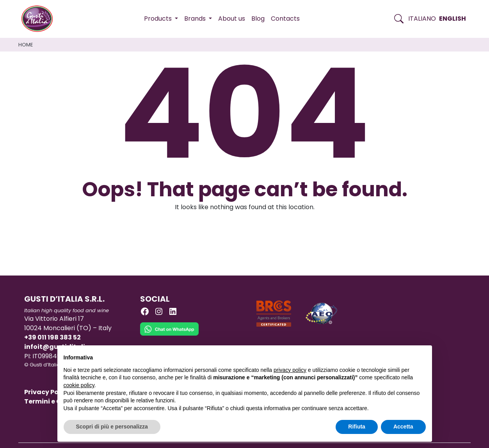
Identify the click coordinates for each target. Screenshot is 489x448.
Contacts (285, 19)
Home (26, 45)
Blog (258, 19)
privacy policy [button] (290, 370)
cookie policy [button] (79, 385)
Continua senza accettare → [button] (389, 355)
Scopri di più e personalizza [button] (112, 427)
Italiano (422, 19)
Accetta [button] (403, 427)
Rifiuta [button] (357, 427)
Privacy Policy (47, 392)
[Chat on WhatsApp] (169, 335)
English (453, 19)
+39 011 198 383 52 (52, 337)
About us (232, 19)
